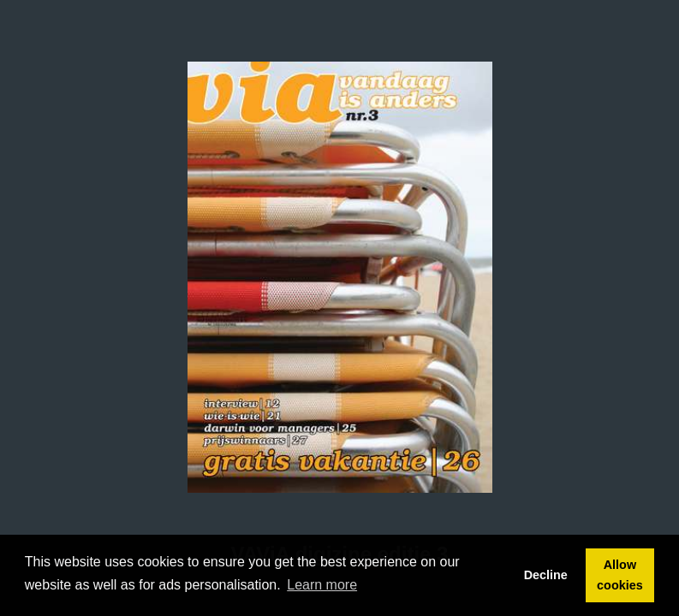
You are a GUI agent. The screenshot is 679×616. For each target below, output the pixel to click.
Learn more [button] (322, 585)
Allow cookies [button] (620, 575)
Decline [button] (546, 575)
